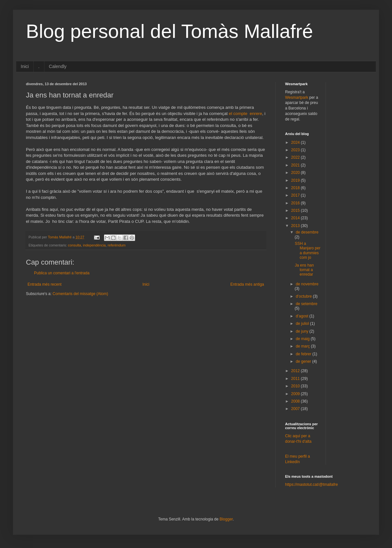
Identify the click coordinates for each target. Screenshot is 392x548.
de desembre (307, 232)
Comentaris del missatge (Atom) (80, 294)
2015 (296, 211)
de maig (303, 339)
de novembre (307, 284)
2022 (296, 157)
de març (303, 346)
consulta (75, 245)
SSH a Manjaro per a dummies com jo (308, 251)
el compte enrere (245, 114)
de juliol (303, 324)
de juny (303, 331)
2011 (296, 379)
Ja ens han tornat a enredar (304, 270)
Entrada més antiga (247, 284)
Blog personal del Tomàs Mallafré (169, 31)
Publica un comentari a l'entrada (62, 273)
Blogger (226, 519)
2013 (296, 226)
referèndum (116, 245)
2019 (296, 180)
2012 (296, 371)
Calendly (58, 66)
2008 (296, 401)
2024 (296, 143)
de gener (304, 361)
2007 (296, 409)
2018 (296, 188)
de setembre (307, 304)
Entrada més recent (45, 284)
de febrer (304, 354)
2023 (296, 150)
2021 (296, 165)
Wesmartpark (297, 97)
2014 (296, 218)
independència (94, 245)
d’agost (303, 316)
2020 (296, 173)
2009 (296, 394)
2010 (296, 386)
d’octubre (304, 296)
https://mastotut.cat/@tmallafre (311, 485)
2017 (296, 195)
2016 (296, 203)
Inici (25, 66)
